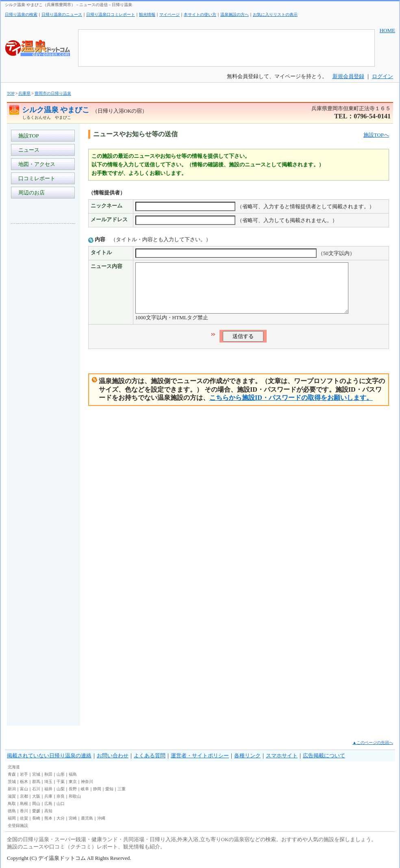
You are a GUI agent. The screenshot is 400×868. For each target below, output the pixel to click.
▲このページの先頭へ (373, 743)
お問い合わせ (113, 756)
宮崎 (73, 818)
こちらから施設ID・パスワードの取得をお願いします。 (291, 407)
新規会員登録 (348, 76)
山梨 (61, 789)
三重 (122, 789)
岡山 (36, 804)
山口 (61, 804)
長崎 (36, 818)
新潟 (12, 789)
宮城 (36, 774)
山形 (61, 774)
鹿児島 (87, 818)
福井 (48, 789)
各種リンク (247, 756)
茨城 (12, 782)
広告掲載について (324, 756)
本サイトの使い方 (200, 14)
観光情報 (147, 14)
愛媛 (36, 811)
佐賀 (24, 818)
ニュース (27, 150)
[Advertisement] (43, 351)
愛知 (109, 789)
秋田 (48, 774)
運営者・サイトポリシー (200, 756)
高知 (48, 811)
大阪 (36, 796)
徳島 (12, 811)
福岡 (12, 818)
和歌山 (75, 796)
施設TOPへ (376, 135)
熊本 (48, 818)
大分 (61, 818)
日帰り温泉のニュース (62, 14)
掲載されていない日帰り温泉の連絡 (49, 756)
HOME (387, 30)
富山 (24, 789)
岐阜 (85, 789)
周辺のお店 (30, 193)
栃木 (24, 782)
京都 (24, 796)
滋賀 (12, 796)
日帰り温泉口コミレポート (111, 14)
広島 (48, 804)
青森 (12, 774)
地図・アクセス (35, 164)
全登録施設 (18, 825)
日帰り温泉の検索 (21, 14)
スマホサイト (282, 756)
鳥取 (12, 804)
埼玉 (48, 782)
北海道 (14, 767)
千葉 (61, 782)
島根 (24, 804)
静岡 (97, 789)
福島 (73, 774)
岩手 (24, 774)
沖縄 (101, 818)
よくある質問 (150, 756)
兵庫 (48, 796)
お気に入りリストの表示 (275, 14)
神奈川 (87, 782)
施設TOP (27, 136)
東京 (73, 782)
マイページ (170, 14)
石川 (36, 789)
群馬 (36, 782)
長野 (73, 789)
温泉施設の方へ (235, 14)
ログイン (383, 76)
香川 (24, 811)
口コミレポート (35, 178)
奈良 (61, 796)
